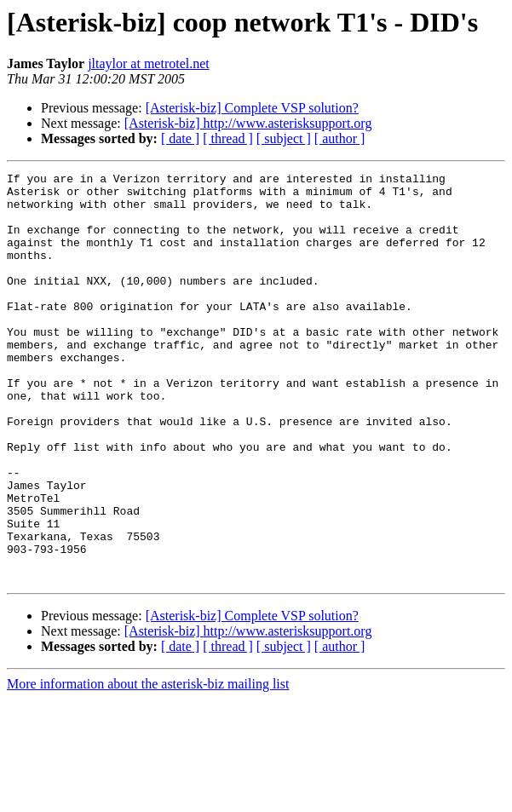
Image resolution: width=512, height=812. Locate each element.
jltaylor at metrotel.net (149, 63)
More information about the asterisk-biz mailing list (148, 766)
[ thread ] (228, 138)
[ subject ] (284, 138)
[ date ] (180, 138)
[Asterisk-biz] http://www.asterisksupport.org (248, 123)
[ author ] (340, 138)
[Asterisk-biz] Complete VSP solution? (252, 108)
